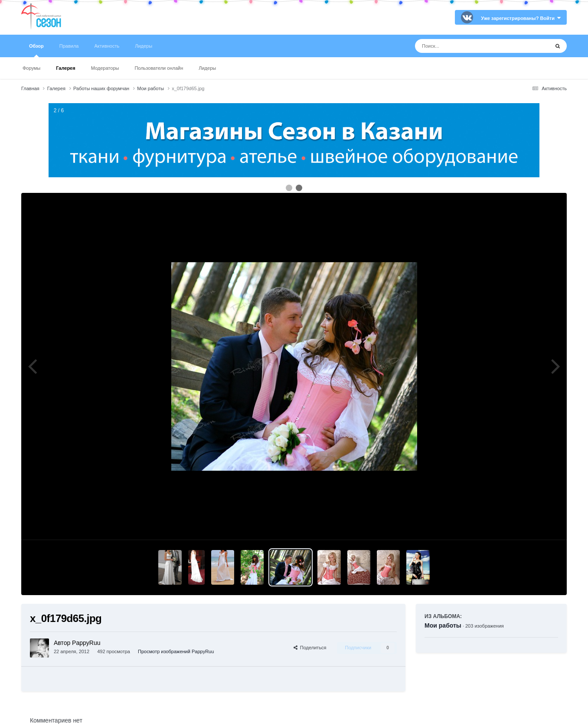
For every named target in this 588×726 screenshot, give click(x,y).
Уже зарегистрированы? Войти (521, 18)
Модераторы (105, 68)
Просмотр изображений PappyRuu (176, 651)
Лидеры (207, 68)
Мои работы (443, 625)
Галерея (65, 68)
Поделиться (310, 648)
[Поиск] (466, 46)
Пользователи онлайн (159, 68)
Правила (69, 46)
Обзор (36, 50)
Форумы (31, 68)
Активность (107, 46)
